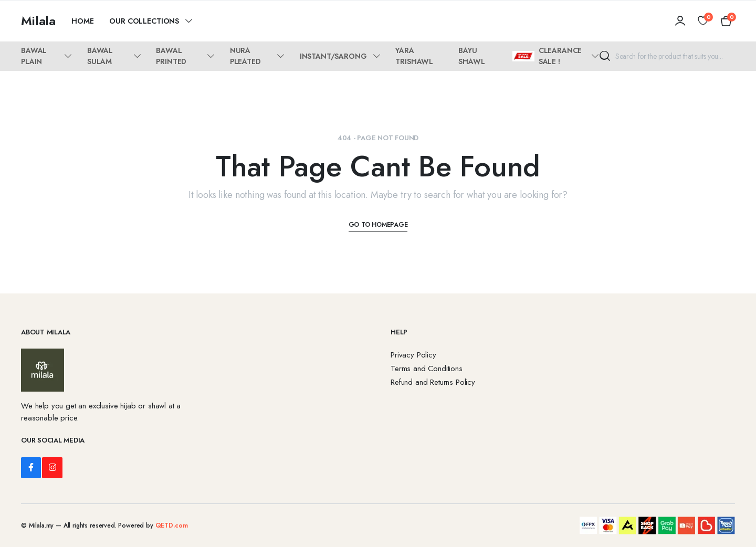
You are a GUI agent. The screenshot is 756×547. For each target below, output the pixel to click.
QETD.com (172, 525)
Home (82, 21)
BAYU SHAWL (471, 56)
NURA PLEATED (245, 56)
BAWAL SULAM (100, 56)
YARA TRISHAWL (414, 56)
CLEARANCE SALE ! (547, 56)
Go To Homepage (378, 225)
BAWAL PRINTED (171, 56)
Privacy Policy (413, 355)
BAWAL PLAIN (34, 56)
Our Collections (144, 21)
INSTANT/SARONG (333, 56)
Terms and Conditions (427, 369)
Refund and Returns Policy (433, 382)
